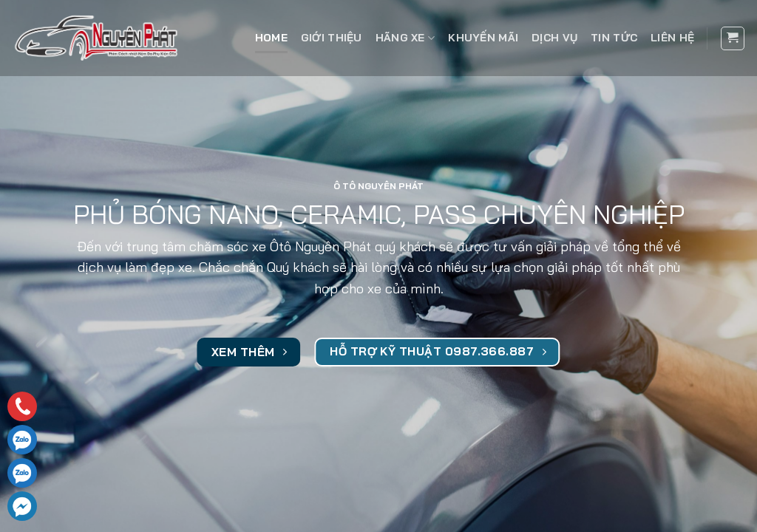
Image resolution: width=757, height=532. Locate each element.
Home (271, 38)
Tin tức (614, 38)
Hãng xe (405, 38)
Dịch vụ (554, 38)
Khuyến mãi (483, 38)
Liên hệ (672, 38)
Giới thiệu (332, 38)
